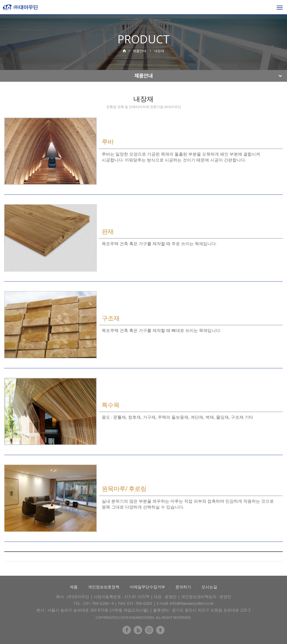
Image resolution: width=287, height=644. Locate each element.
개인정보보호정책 (104, 587)
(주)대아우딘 (78, 597)
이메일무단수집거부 (147, 587)
